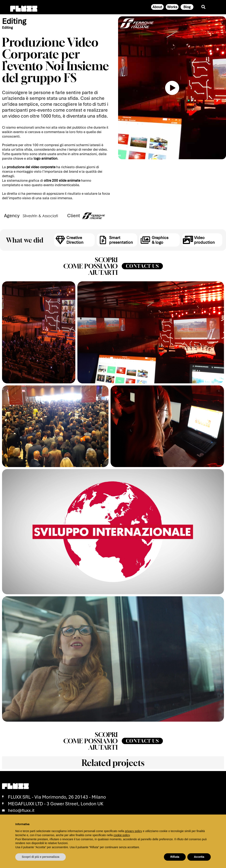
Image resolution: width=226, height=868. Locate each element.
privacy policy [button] (134, 831)
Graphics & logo (160, 240)
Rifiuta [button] (175, 857)
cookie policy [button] (122, 835)
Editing (15, 21)
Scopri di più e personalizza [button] (41, 857)
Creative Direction (75, 240)
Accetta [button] (199, 857)
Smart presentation (120, 240)
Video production (204, 240)
